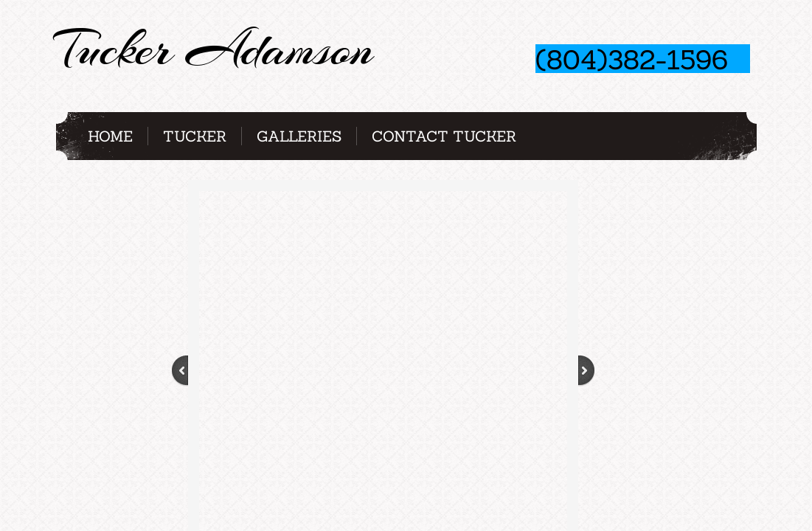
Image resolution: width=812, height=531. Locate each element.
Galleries (299, 136)
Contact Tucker (444, 136)
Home (110, 136)
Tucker (195, 136)
